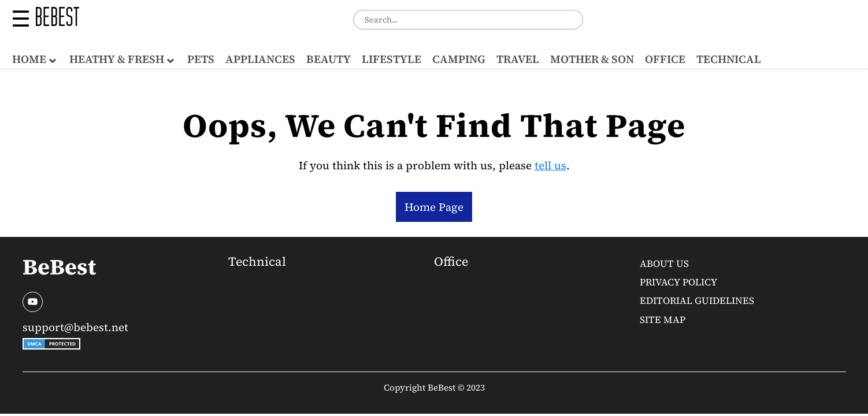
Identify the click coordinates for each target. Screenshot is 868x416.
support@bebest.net (75, 327)
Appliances (260, 59)
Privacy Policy (678, 282)
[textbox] (468, 19)
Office (665, 59)
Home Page (434, 207)
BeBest (59, 267)
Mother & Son (592, 59)
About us (664, 264)
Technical (729, 59)
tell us (550, 165)
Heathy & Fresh (117, 59)
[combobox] (468, 19)
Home (29, 59)
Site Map (663, 320)
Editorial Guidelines (697, 301)
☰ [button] (21, 19)
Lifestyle (392, 59)
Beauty (329, 59)
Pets (201, 59)
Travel (518, 59)
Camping (459, 59)
